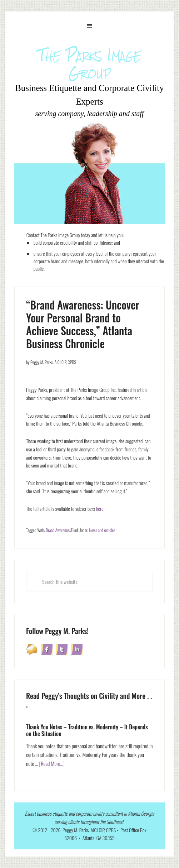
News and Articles (102, 530)
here (100, 509)
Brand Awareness (58, 530)
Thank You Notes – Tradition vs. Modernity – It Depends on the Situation (87, 730)
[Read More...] (52, 763)
